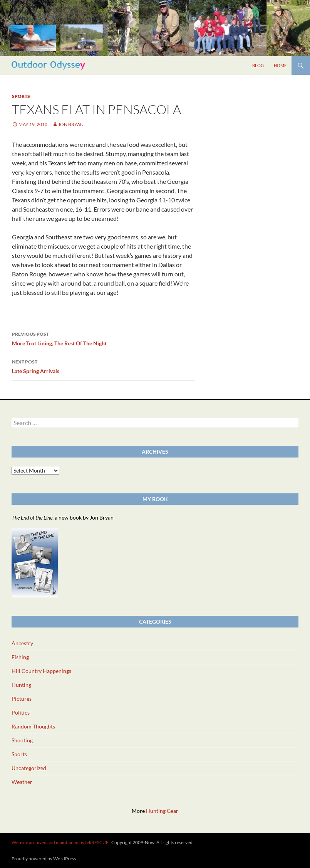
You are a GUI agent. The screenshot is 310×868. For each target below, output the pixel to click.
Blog (258, 65)
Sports (21, 96)
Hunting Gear (162, 811)
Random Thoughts (33, 726)
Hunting (21, 685)
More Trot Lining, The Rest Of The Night (103, 338)
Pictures (22, 699)
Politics (21, 712)
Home (280, 65)
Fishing (20, 657)
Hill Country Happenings (41, 671)
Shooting (22, 740)
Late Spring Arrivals (103, 366)
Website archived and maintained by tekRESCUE (60, 842)
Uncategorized (29, 768)
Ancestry (22, 643)
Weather (22, 782)
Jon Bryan (71, 124)
